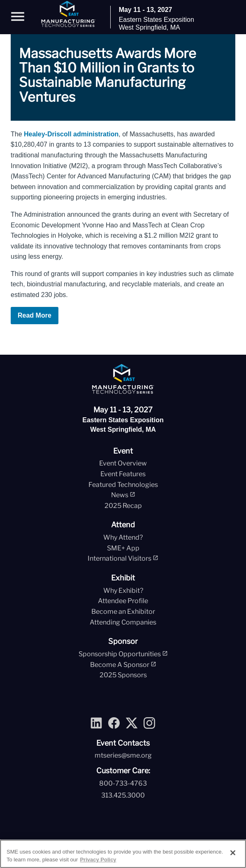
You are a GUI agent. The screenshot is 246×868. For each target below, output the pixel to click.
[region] (123, 854)
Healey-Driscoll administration (71, 134)
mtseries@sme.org (123, 755)
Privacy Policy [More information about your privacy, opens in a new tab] (98, 860)
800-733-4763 (123, 783)
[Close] (233, 853)
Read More (35, 315)
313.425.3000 (123, 795)
